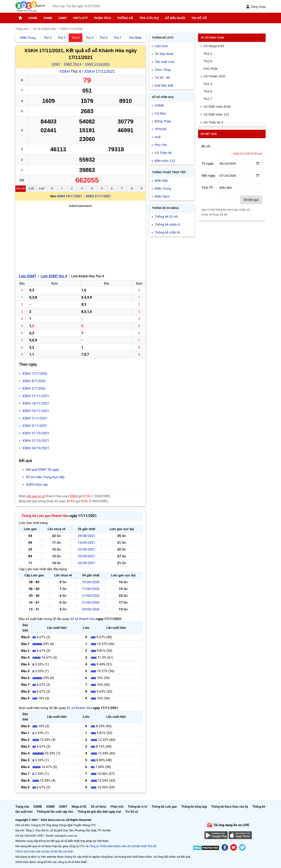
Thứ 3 (208, 84)
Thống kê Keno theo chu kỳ (230, 807)
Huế (158, 137)
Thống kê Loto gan (164, 807)
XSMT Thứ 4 (72, 64)
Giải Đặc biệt (164, 85)
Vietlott (81, 18)
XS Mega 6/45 (214, 46)
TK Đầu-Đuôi (164, 54)
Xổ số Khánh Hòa (83, 619)
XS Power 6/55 (214, 76)
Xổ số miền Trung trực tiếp (45, 477)
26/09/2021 (86, 563)
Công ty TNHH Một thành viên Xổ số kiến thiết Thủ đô (123, 846)
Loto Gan (161, 46)
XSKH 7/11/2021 (35, 418)
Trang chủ (22, 807)
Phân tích (102, 18)
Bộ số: (206, 146)
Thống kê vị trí (138, 807)
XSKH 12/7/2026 (35, 374)
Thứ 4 (208, 54)
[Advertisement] (81, 239)
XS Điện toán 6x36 (217, 106)
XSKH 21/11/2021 (98, 196)
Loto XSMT (28, 276)
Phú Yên (161, 145)
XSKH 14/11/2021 (70, 196)
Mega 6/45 (79, 807)
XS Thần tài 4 (213, 122)
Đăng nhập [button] (256, 7)
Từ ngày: (208, 164)
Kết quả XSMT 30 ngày (42, 470)
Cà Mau (160, 113)
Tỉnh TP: (208, 188)
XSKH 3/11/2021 (35, 426)
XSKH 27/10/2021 (36, 441)
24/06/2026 (91, 609)
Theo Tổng (163, 70)
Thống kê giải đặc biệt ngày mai (99, 812)
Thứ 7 (208, 99)
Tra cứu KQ (149, 18)
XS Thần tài (163, 153)
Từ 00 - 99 (162, 78)
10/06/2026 (91, 582)
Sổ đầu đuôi (175, 18)
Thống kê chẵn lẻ (167, 232)
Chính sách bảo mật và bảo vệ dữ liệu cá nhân (44, 851)
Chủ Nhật (210, 69)
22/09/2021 (86, 549)
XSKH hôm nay (37, 485)
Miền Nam (162, 196)
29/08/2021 (86, 536)
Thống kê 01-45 (166, 217)
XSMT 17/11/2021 (97, 64)
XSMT (63, 18)
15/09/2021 (86, 543)
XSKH (64, 71)
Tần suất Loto (165, 62)
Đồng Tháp (163, 121)
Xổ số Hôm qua (163, 97)
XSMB (33, 18)
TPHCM (160, 129)
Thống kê (125, 18)
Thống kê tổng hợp (194, 807)
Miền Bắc (161, 181)
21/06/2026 (91, 596)
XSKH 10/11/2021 (36, 411)
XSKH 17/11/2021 (99, 71)
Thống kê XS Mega (165, 208)
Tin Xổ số (199, 18)
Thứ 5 (208, 91)
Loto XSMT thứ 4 (54, 276)
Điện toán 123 (165, 161)
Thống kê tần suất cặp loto (55, 812)
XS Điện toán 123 (216, 114)
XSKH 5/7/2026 (34, 389)
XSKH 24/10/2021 (36, 448)
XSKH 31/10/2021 (36, 433)
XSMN (48, 18)
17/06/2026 (91, 589)
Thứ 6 (208, 61)
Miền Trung (163, 188)
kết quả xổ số (36, 496)
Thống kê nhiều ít (167, 224)
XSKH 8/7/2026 (34, 381)
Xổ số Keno (99, 807)
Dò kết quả (251, 200)
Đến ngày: (209, 176)
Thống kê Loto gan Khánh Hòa (45, 516)
